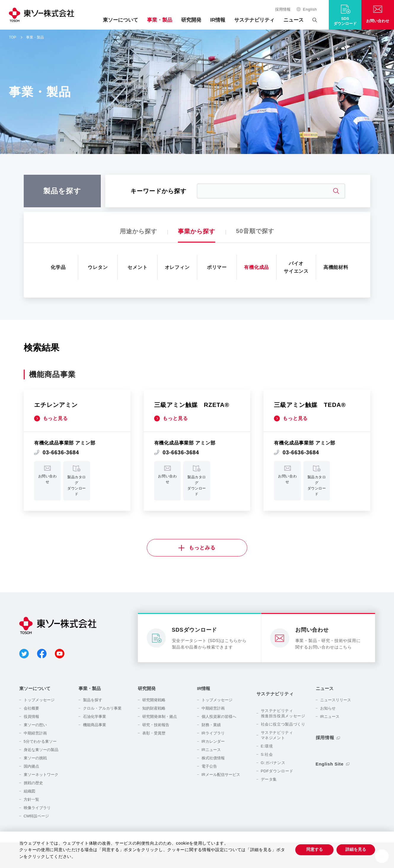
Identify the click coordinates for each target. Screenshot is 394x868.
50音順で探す (255, 231)
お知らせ (328, 709)
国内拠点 (31, 767)
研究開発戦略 (154, 700)
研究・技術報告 (156, 725)
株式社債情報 (213, 758)
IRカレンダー (213, 742)
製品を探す (93, 700)
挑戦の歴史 (33, 783)
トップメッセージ (39, 700)
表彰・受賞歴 (154, 733)
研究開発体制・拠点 (160, 717)
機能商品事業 (95, 725)
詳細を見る (356, 849)
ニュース (293, 20)
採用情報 (283, 9)
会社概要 (31, 709)
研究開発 (191, 20)
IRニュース (211, 750)
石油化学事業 (95, 717)
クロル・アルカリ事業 (102, 709)
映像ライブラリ (37, 808)
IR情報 (218, 20)
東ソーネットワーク (41, 775)
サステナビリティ (254, 20)
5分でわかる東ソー (40, 742)
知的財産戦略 (154, 709)
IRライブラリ (213, 733)
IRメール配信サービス (221, 775)
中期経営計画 (35, 733)
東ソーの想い (35, 725)
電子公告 (209, 767)
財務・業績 (211, 725)
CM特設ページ (36, 816)
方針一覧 (31, 800)
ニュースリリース (336, 700)
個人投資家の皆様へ (219, 717)
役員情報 (31, 717)
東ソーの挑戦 (35, 758)
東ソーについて (121, 20)
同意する (314, 849)
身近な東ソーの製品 (41, 750)
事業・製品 (160, 20)
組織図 (29, 791)
